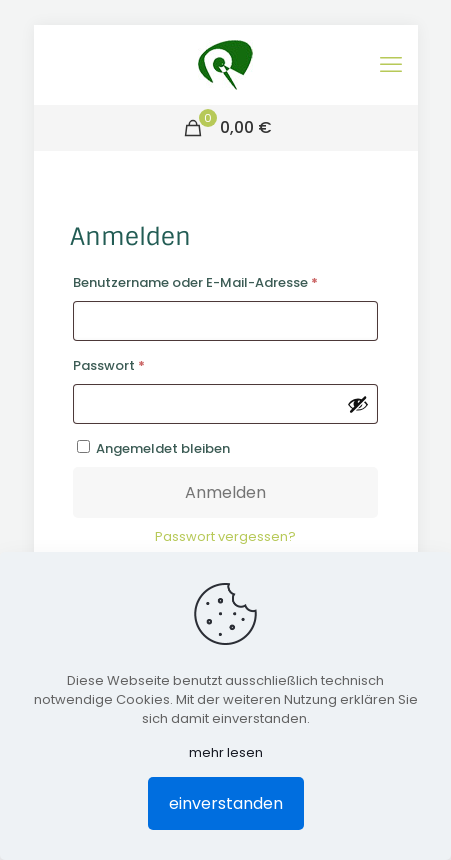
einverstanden (226, 803)
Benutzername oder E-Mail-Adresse (226, 281)
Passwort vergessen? (225, 536)
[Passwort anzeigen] (358, 404)
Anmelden (225, 492)
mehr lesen (226, 752)
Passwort (147, 364)
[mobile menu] (391, 65)
